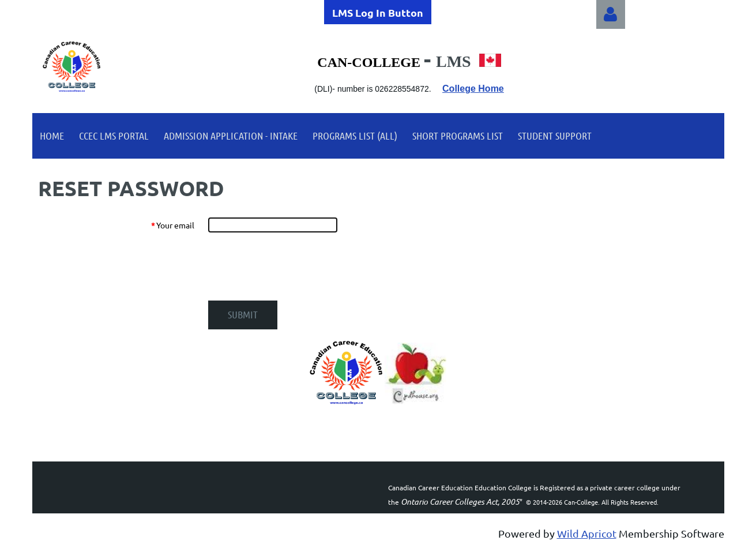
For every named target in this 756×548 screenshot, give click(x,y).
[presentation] (295, 267)
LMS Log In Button (378, 12)
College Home (473, 89)
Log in (611, 14)
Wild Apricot (587, 533)
